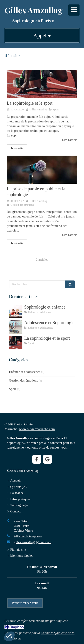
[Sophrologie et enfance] (16, 311)
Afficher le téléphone (28, 536)
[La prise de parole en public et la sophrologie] (42, 170)
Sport (13, 389)
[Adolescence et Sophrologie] (16, 327)
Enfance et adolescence (25, 372)
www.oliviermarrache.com (37, 429)
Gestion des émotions (23, 380)
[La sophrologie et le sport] (42, 84)
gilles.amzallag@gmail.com (32, 542)
